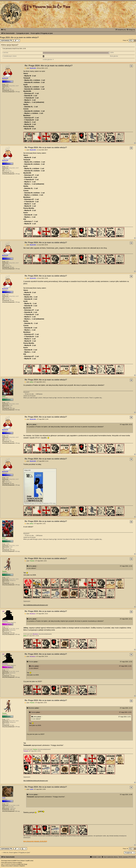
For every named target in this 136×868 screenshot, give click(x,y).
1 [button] (132, 40)
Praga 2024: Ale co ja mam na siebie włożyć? (19, 37)
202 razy (17, 811)
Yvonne (4, 571)
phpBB (14, 861)
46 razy (12, 90)
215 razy (12, 633)
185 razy (12, 810)
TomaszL (26, 751)
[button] (130, 40)
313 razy (17, 410)
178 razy (17, 92)
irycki (4, 798)
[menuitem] (3, 30)
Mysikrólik (5, 78)
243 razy (17, 634)
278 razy (17, 585)
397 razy (12, 408)
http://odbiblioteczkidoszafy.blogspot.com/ (36, 605)
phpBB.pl (20, 863)
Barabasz (5, 621)
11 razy (12, 583)
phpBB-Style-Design (22, 864)
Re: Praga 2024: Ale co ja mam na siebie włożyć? (49, 66)
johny (4, 396)
